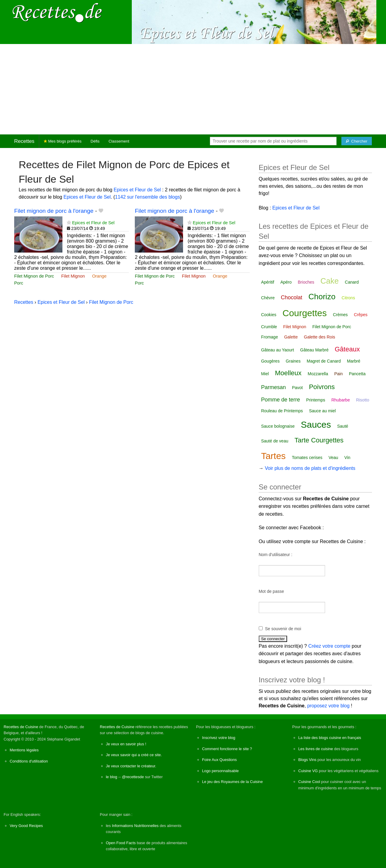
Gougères (270, 361)
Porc (19, 283)
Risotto (363, 400)
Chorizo (322, 297)
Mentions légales (24, 750)
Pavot (297, 388)
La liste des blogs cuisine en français (330, 738)
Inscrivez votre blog (219, 738)
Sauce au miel (323, 411)
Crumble (269, 327)
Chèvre (268, 298)
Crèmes (340, 315)
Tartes (274, 456)
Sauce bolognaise (278, 426)
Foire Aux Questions (219, 760)
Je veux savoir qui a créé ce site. (134, 755)
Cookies (269, 315)
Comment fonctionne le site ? (227, 749)
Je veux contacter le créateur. (131, 766)
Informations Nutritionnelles (135, 826)
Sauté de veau (275, 441)
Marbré (353, 361)
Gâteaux (347, 349)
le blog (112, 777)
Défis (95, 141)
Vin (347, 458)
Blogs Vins (307, 760)
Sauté (343, 426)
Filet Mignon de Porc (34, 276)
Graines (293, 361)
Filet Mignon (73, 276)
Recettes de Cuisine (21, 727)
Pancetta (357, 374)
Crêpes (361, 315)
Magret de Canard (324, 361)
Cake (329, 281)
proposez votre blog (329, 706)
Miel (265, 374)
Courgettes (305, 313)
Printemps (316, 400)
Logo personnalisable (220, 771)
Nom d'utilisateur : (276, 555)
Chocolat (291, 297)
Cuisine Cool (309, 782)
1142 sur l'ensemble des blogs (147, 197)
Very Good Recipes (26, 826)
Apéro (286, 282)
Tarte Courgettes (319, 440)
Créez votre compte (329, 646)
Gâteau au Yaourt (278, 350)
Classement (119, 141)
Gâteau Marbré (314, 350)
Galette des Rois (320, 337)
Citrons (348, 298)
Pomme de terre (281, 400)
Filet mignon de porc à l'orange (54, 211)
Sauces (316, 425)
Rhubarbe (341, 400)
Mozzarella (318, 374)
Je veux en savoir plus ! (126, 744)
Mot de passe (271, 591)
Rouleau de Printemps (282, 411)
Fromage (270, 337)
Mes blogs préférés (63, 141)
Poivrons (322, 387)
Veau (333, 458)
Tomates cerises (307, 458)
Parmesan (274, 387)
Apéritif (268, 282)
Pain (338, 374)
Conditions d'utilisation (29, 761)
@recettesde (133, 777)
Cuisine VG (308, 771)
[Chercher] (357, 141)
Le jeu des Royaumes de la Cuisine (232, 782)
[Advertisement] (193, 89)
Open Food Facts (121, 843)
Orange (99, 276)
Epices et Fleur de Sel (137, 190)
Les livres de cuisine (316, 749)
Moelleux (288, 373)
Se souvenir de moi (283, 629)
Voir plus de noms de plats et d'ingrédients (310, 468)
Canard (352, 282)
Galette (291, 337)
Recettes (24, 141)
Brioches (306, 282)
